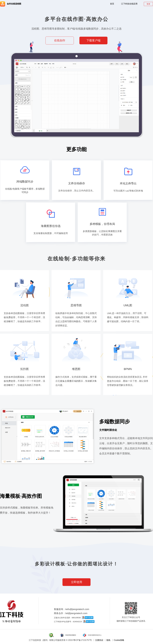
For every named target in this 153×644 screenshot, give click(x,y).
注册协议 (99, 640)
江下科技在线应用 (129, 4)
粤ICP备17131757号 (82, 640)
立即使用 (76, 582)
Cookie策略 (119, 640)
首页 (112, 4)
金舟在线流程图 (11, 4)
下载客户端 (93, 40)
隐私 (109, 640)
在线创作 (60, 40)
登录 (148, 4)
